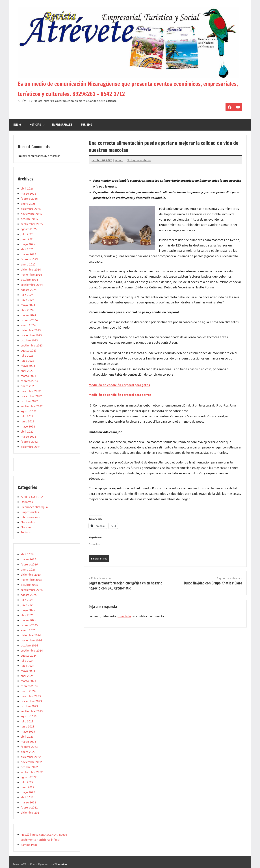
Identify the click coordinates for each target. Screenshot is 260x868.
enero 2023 (28, 386)
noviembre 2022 (31, 396)
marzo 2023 (28, 376)
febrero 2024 (29, 320)
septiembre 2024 (32, 284)
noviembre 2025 (31, 214)
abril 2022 (27, 431)
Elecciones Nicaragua (34, 507)
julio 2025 (27, 234)
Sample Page (29, 844)
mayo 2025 (28, 244)
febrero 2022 (29, 441)
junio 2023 (28, 360)
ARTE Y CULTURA (32, 497)
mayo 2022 (28, 426)
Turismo (86, 125)
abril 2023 (27, 371)
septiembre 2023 (32, 345)
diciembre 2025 (31, 209)
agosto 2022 (29, 411)
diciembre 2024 (31, 269)
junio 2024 (28, 300)
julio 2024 (27, 295)
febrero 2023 (29, 381)
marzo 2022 (28, 436)
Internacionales (31, 517)
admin (119, 160)
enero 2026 (28, 203)
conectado (124, 616)
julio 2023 (27, 355)
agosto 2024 (29, 290)
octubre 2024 (29, 279)
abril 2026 (27, 188)
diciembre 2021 (31, 446)
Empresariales (62, 125)
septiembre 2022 (32, 406)
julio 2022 (27, 416)
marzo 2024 (28, 315)
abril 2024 (27, 310)
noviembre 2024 (31, 274)
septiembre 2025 (32, 224)
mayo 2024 (28, 305)
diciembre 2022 (31, 391)
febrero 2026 (29, 198)
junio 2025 (28, 239)
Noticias (37, 125)
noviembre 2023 (31, 335)
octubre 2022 (29, 401)
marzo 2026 (28, 193)
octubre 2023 (29, 340)
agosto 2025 (29, 229)
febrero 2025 (29, 259)
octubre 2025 (29, 219)
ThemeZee (61, 864)
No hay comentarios (139, 160)
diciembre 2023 (31, 330)
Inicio (17, 125)
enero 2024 (28, 325)
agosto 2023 (29, 350)
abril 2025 (27, 249)
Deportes (27, 502)
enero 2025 (28, 264)
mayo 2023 (28, 365)
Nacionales (28, 522)
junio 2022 (28, 421)
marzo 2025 (28, 254)
